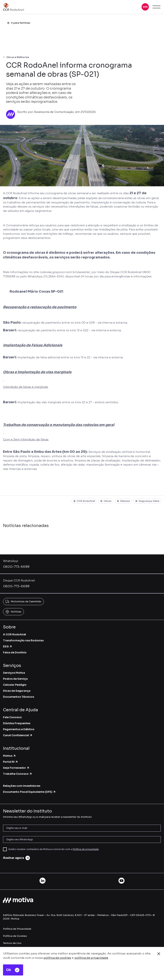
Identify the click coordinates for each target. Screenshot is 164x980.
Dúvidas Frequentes (17, 723)
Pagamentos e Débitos (19, 729)
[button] (145, 7)
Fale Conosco (12, 717)
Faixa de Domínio (15, 652)
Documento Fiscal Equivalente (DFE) (29, 792)
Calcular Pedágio (15, 685)
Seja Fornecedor (16, 768)
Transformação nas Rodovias (23, 640)
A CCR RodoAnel (14, 634)
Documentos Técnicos (19, 697)
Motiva (9, 756)
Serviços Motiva (14, 673)
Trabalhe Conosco (18, 774)
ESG (8, 646)
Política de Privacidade (17, 929)
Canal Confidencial (18, 735)
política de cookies (57, 958)
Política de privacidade (86, 849)
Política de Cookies (15, 936)
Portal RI (11, 762)
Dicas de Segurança (17, 691)
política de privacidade (91, 958)
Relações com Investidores (22, 786)
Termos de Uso (12, 943)
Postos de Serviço (15, 679)
